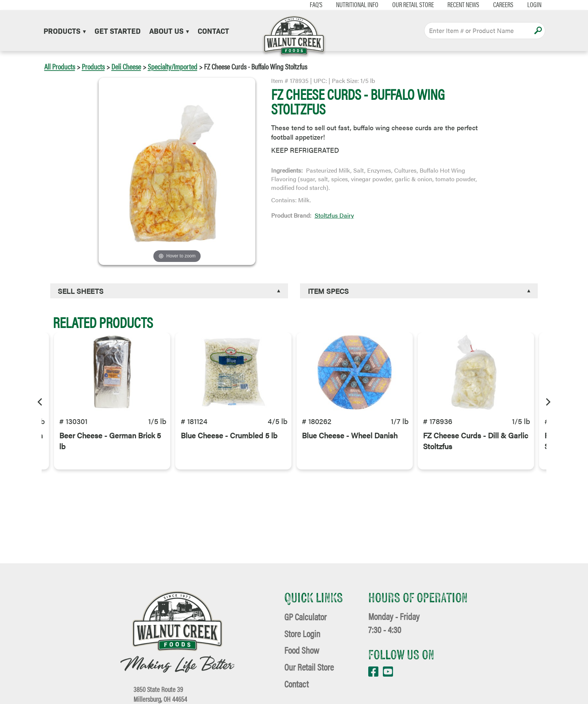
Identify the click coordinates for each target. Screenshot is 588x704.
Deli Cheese (126, 66)
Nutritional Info (347, 5)
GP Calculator (305, 616)
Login (525, 5)
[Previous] (40, 401)
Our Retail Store (403, 5)
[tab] (169, 291)
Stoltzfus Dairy (334, 215)
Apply (538, 30)
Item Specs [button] (328, 291)
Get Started (118, 30)
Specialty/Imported (172, 66)
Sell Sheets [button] (81, 291)
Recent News (454, 5)
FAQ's (306, 5)
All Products (60, 66)
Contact (213, 30)
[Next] (547, 401)
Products (65, 30)
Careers (493, 5)
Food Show (302, 650)
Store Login (302, 633)
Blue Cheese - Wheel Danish (350, 448)
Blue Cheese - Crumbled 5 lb (229, 448)
